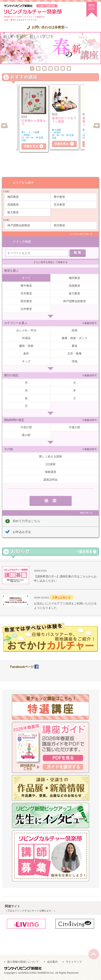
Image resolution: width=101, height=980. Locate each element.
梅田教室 (13, 197)
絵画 (75, 330)
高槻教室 (13, 205)
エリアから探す (23, 182)
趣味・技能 (26, 346)
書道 (75, 346)
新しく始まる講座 (50, 456)
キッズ (26, 361)
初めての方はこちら (26, 521)
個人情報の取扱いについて (23, 962)
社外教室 (26, 309)
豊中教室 (59, 197)
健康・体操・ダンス (75, 338)
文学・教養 (75, 353)
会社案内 (52, 962)
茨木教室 (59, 205)
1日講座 (50, 464)
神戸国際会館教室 (19, 225)
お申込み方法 (22, 532)
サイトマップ (74, 962)
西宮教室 (59, 225)
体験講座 (50, 472)
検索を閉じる (86, 513)
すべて (26, 278)
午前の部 (26, 427)
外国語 (26, 338)
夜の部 (26, 435)
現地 (75, 361)
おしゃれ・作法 (26, 330)
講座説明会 (50, 480)
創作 (26, 353)
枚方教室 (13, 212)
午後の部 (75, 427)
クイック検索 (22, 242)
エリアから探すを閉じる (81, 234)
